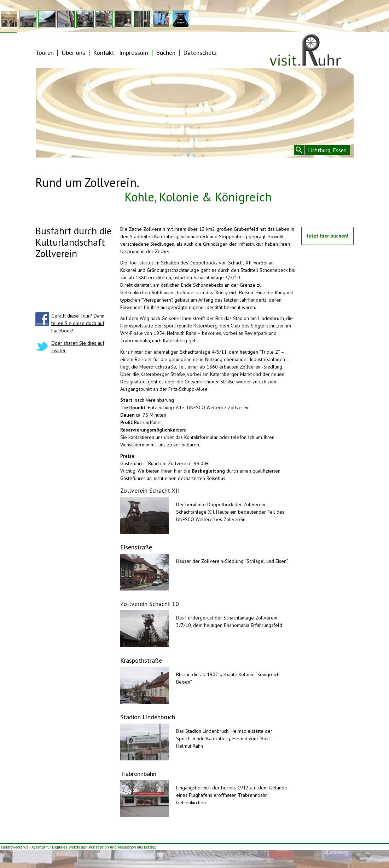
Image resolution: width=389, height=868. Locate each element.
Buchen (166, 53)
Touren (45, 53)
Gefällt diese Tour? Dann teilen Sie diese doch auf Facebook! (78, 323)
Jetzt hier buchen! (327, 236)
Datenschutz (200, 53)
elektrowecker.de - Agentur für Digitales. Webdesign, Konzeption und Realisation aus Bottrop (79, 847)
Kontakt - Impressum (121, 53)
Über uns (73, 53)
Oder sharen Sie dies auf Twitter (78, 347)
